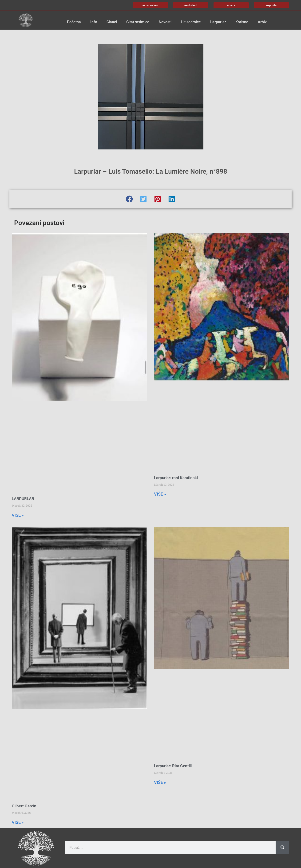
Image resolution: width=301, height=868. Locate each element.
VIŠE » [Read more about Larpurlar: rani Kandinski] (160, 494)
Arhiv (262, 22)
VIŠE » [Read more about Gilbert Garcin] (18, 822)
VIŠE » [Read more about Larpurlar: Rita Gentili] (160, 782)
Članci (112, 22)
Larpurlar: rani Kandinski (176, 478)
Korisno (242, 22)
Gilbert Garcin (24, 806)
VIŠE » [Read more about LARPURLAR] (18, 515)
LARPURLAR (23, 499)
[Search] (282, 848)
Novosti (165, 22)
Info (94, 22)
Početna (74, 22)
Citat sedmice (138, 22)
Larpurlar (218, 22)
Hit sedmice (191, 22)
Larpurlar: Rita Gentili (173, 766)
